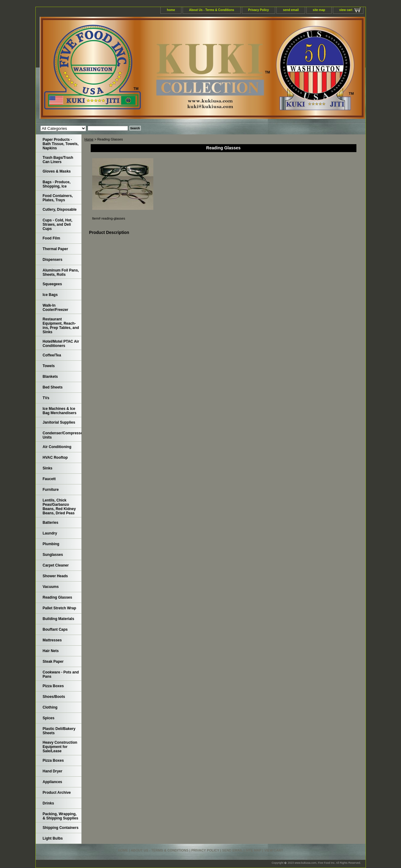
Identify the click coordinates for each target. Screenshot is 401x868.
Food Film (51, 238)
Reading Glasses (58, 597)
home (171, 10)
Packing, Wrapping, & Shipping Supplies (61, 816)
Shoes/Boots (54, 697)
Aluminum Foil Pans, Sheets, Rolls (61, 272)
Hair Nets (51, 651)
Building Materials (58, 619)
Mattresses (52, 640)
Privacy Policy (259, 10)
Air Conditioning (57, 447)
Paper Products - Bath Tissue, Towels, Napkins (61, 144)
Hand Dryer (53, 771)
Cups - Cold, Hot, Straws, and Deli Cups (58, 224)
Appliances (53, 782)
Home (89, 139)
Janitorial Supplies (59, 422)
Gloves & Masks (57, 171)
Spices (49, 718)
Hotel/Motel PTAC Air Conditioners (61, 344)
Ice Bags (50, 295)
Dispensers (53, 260)
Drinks (48, 803)
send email (291, 10)
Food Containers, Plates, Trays (58, 198)
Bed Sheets (53, 387)
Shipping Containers (61, 828)
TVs (46, 398)
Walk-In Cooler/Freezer (56, 308)
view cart (346, 10)
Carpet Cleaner (56, 565)
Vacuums (51, 587)
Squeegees (52, 284)
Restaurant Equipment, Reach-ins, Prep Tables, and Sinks (61, 326)
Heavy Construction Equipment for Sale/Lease (60, 747)
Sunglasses (53, 555)
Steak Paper (53, 662)
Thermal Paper (55, 249)
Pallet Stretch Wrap (60, 608)
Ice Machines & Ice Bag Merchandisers (60, 411)
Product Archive (57, 793)
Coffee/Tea (52, 355)
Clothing (50, 707)
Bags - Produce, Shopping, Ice (57, 184)
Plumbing (51, 544)
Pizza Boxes (53, 686)
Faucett (49, 479)
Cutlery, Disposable (60, 210)
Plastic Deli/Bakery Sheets (59, 731)
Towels (49, 366)
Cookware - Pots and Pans (61, 674)
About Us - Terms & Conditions (212, 10)
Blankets (50, 377)
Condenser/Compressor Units (62, 435)
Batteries (51, 523)
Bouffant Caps (55, 629)
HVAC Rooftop (55, 458)
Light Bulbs (53, 838)
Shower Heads (55, 576)
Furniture (51, 490)
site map (319, 10)
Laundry (50, 533)
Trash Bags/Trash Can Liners (58, 160)
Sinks (48, 468)
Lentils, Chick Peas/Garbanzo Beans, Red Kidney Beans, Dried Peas (59, 507)
